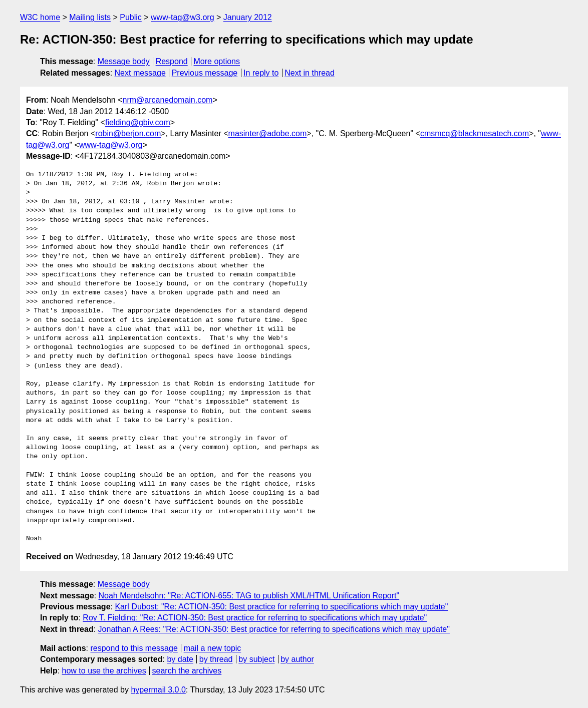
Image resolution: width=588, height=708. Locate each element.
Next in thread (310, 73)
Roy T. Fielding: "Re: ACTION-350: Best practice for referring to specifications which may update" (255, 618)
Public (131, 17)
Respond (172, 61)
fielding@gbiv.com (138, 122)
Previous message (205, 73)
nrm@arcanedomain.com (168, 100)
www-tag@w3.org (183, 17)
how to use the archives (104, 671)
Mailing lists (90, 17)
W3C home (40, 17)
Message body (124, 61)
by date (180, 659)
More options (217, 61)
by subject (256, 659)
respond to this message (134, 648)
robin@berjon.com (128, 133)
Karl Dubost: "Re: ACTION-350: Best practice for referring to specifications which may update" (281, 607)
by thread (216, 659)
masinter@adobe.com (268, 133)
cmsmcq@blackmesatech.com (475, 133)
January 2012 (248, 17)
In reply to (261, 73)
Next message (140, 73)
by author (297, 659)
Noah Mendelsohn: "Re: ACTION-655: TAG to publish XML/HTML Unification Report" (249, 596)
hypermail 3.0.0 (158, 690)
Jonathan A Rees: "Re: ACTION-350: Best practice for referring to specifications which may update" (274, 629)
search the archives (187, 671)
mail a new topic (213, 648)
